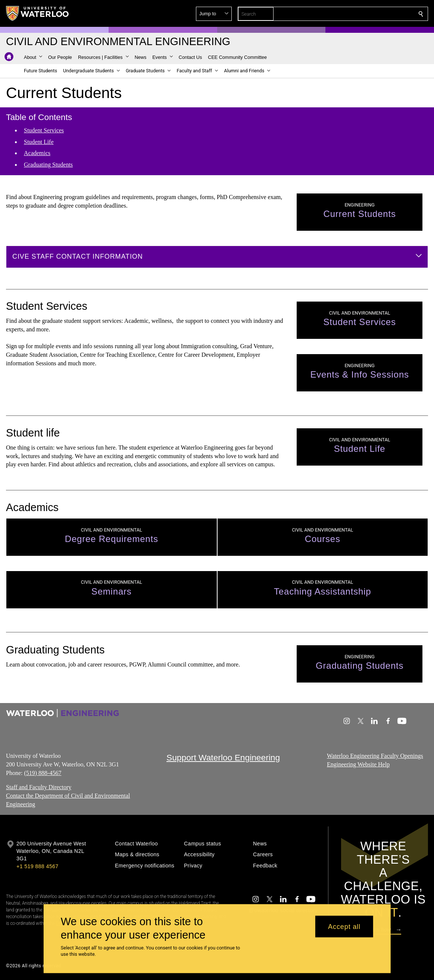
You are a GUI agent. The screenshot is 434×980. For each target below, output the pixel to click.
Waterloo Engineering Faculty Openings (375, 756)
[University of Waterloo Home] (38, 13)
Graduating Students (48, 165)
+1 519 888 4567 (37, 866)
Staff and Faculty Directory (39, 787)
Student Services (44, 130)
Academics (37, 153)
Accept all (344, 926)
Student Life (39, 141)
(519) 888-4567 (43, 773)
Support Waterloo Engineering (223, 757)
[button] (367, 14)
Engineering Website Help (358, 764)
